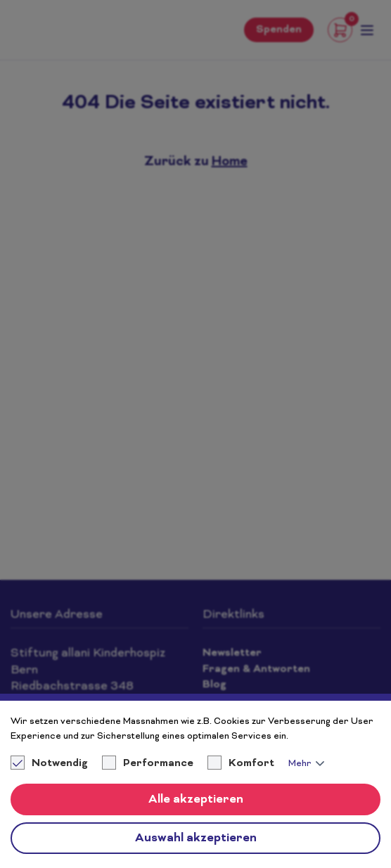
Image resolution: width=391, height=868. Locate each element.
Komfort (251, 764)
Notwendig (50, 764)
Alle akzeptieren (196, 800)
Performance (158, 764)
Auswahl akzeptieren (196, 838)
